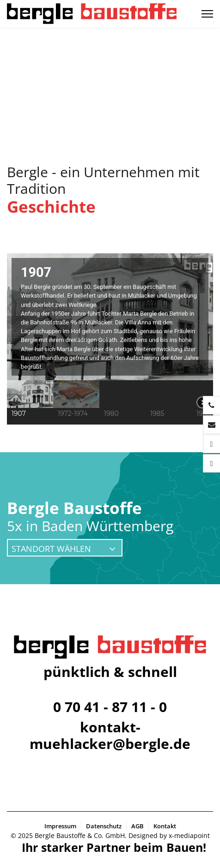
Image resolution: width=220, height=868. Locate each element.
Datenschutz (104, 826)
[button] (30, 402)
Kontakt (165, 826)
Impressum (60, 826)
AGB (137, 826)
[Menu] (207, 14)
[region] (110, 339)
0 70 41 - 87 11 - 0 (110, 707)
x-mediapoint (189, 835)
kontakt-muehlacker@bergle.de (110, 735)
